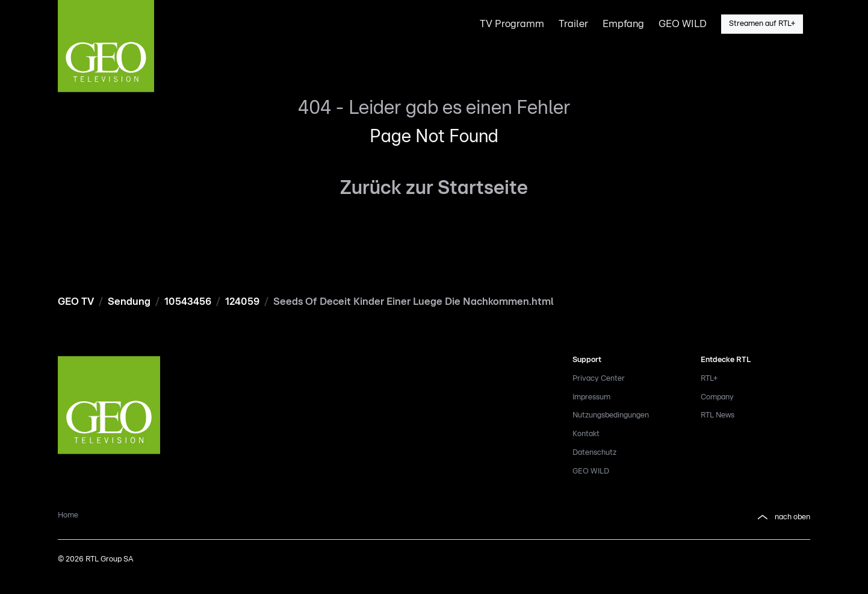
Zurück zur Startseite (434, 188)
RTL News (718, 415)
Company (717, 397)
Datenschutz (594, 453)
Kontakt (586, 434)
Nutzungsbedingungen (611, 415)
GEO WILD (591, 471)
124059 (242, 302)
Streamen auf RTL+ (762, 24)
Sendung (129, 302)
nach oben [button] (783, 517)
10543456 (188, 302)
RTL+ (709, 379)
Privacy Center (599, 379)
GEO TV (76, 302)
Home (68, 515)
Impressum (591, 397)
